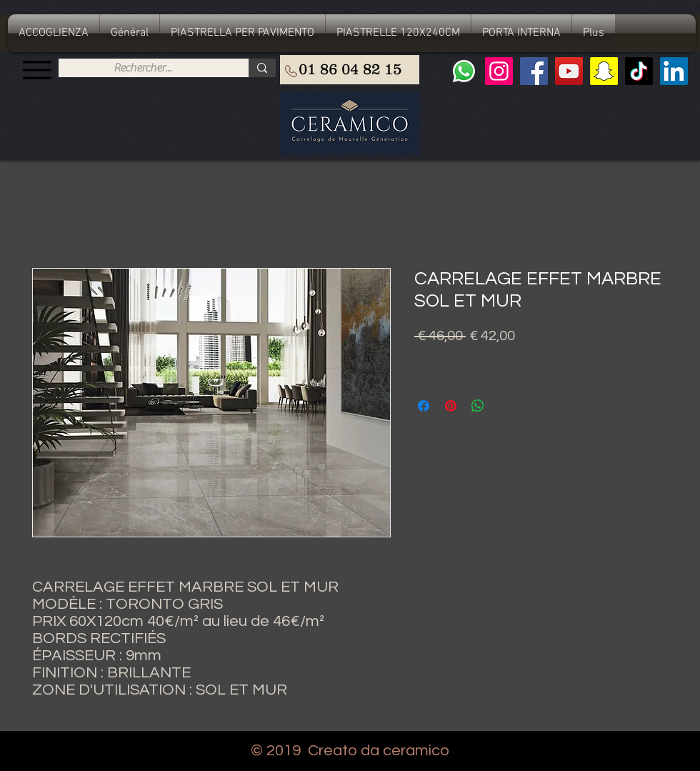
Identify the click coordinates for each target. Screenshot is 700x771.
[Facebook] (534, 71)
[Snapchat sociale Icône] (604, 71)
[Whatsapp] (464, 71)
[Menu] (37, 70)
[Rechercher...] (142, 68)
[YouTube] (569, 71)
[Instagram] (499, 71)
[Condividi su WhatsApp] (478, 406)
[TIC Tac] (639, 71)
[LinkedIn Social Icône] (674, 71)
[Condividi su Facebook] (424, 406)
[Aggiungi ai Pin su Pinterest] (451, 406)
